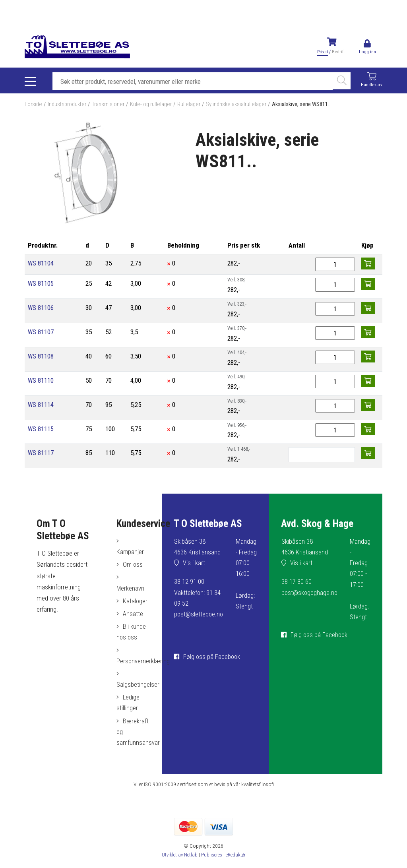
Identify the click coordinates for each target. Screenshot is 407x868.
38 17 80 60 (295, 583)
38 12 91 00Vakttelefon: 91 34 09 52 (195, 594)
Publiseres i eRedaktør (224, 860)
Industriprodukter (69, 105)
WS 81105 (41, 285)
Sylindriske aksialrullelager (244, 105)
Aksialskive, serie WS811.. (313, 105)
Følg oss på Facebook (210, 668)
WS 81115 (41, 430)
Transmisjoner (112, 105)
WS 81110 (41, 381)
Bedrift (338, 52)
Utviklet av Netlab (178, 860)
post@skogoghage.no (308, 594)
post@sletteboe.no (197, 616)
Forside (34, 105)
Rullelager (195, 105)
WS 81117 (41, 454)
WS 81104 (41, 264)
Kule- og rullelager (156, 105)
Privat (322, 52)
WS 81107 (41, 333)
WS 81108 (41, 357)
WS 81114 (41, 405)
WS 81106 (41, 309)
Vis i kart (192, 564)
